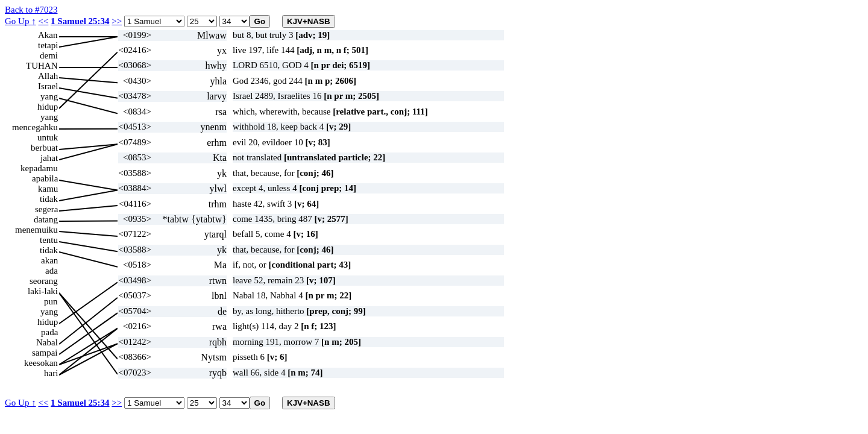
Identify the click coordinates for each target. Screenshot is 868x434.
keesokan (41, 363)
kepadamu (39, 168)
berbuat (44, 148)
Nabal (47, 342)
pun (51, 301)
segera (46, 209)
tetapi (48, 45)
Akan (48, 35)
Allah (48, 76)
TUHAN (42, 66)
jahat (49, 158)
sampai (45, 353)
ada (52, 271)
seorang (44, 281)
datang (46, 219)
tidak (49, 199)
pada (49, 332)
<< (43, 21)
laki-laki (43, 291)
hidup (48, 107)
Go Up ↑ (20, 21)
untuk (48, 137)
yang (49, 96)
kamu (48, 189)
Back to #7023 (31, 10)
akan (49, 260)
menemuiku (36, 230)
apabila (45, 178)
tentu (49, 240)
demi (49, 55)
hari (51, 373)
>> (117, 21)
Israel (48, 86)
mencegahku (35, 127)
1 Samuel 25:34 (80, 21)
